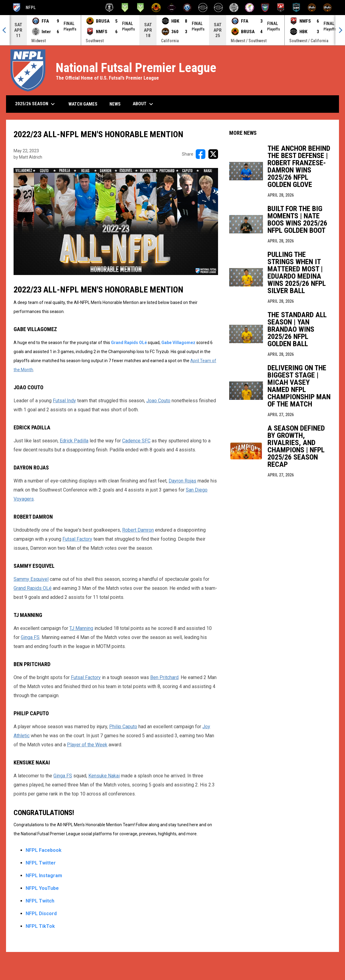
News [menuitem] (115, 104)
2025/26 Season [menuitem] (36, 104)
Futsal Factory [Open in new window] (77, 539)
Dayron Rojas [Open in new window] (182, 481)
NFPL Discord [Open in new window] (41, 914)
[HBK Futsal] (203, 8)
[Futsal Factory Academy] (187, 8)
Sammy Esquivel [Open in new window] (31, 579)
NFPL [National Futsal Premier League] (24, 8)
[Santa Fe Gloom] (296, 8)
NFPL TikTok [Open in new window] (40, 926)
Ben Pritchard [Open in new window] (164, 677)
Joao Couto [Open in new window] (158, 401)
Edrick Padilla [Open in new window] (74, 441)
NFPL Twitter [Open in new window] (41, 863)
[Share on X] (213, 154)
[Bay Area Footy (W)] (140, 8)
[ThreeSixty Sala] (312, 8)
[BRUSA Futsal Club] (156, 8)
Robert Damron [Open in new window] (138, 530)
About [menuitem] (144, 104)
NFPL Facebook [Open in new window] (44, 850)
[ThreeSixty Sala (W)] (327, 8)
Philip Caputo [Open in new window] (123, 727)
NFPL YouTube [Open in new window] (42, 888)
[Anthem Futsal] (109, 8)
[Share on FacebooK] (201, 154)
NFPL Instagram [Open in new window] (44, 876)
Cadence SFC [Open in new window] (136, 441)
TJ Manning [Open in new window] (81, 628)
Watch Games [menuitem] (85, 104)
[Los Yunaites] (250, 8)
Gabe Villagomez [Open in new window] (178, 343)
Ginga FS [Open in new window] (30, 637)
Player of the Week (87, 745)
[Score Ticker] (172, 30)
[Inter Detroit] (234, 8)
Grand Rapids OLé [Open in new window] (129, 343)
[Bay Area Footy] (125, 8)
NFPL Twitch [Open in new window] (40, 901)
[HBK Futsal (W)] (218, 8)
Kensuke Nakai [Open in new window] (104, 776)
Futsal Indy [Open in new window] (64, 401)
